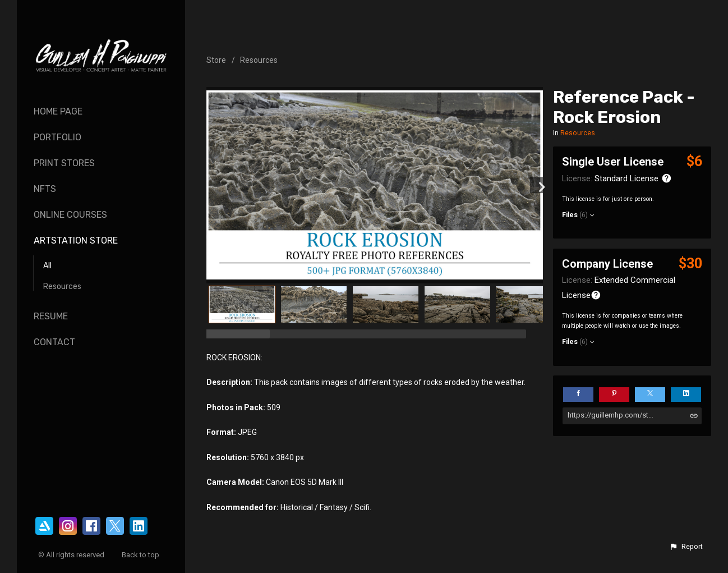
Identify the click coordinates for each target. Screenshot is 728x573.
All (47, 266)
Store (216, 60)
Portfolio (57, 137)
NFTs (45, 189)
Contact (54, 342)
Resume (51, 316)
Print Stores (64, 163)
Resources (62, 286)
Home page (58, 111)
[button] (686, 547)
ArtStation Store (76, 240)
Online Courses (70, 215)
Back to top (141, 555)
